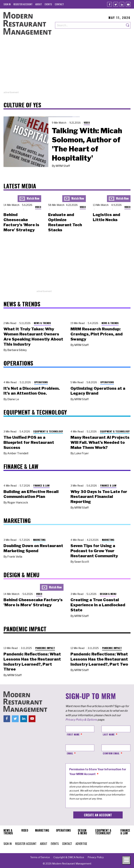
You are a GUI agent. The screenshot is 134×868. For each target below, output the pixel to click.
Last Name (109, 734)
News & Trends (42, 323)
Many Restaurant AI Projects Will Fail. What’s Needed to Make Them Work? (100, 442)
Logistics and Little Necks (107, 217)
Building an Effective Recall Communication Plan (31, 494)
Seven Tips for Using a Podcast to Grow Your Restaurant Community (94, 551)
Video (87, 122)
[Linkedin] (122, 4)
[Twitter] (116, 4)
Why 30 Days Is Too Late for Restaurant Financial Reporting (99, 497)
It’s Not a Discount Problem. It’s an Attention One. (32, 391)
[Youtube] (128, 4)
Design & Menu (108, 594)
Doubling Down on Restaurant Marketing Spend (33, 548)
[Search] (128, 25)
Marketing (39, 540)
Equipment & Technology (48, 431)
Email (70, 753)
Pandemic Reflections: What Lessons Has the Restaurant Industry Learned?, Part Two (99, 659)
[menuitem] (7, 4)
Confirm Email (111, 753)
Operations (41, 382)
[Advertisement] (67, 66)
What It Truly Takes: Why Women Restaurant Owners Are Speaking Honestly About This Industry (33, 336)
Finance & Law (41, 485)
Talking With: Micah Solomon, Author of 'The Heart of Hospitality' (87, 144)
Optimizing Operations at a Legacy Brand (98, 391)
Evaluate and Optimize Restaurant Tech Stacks (65, 222)
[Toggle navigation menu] (126, 860)
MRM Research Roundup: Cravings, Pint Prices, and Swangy (97, 334)
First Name (73, 734)
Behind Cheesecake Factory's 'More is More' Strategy (21, 222)
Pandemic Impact (45, 648)
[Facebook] (109, 4)
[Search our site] (90, 25)
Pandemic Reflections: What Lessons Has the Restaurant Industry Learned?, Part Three (32, 662)
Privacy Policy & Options (81, 720)
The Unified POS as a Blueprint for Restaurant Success (29, 442)
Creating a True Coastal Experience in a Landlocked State (98, 605)
